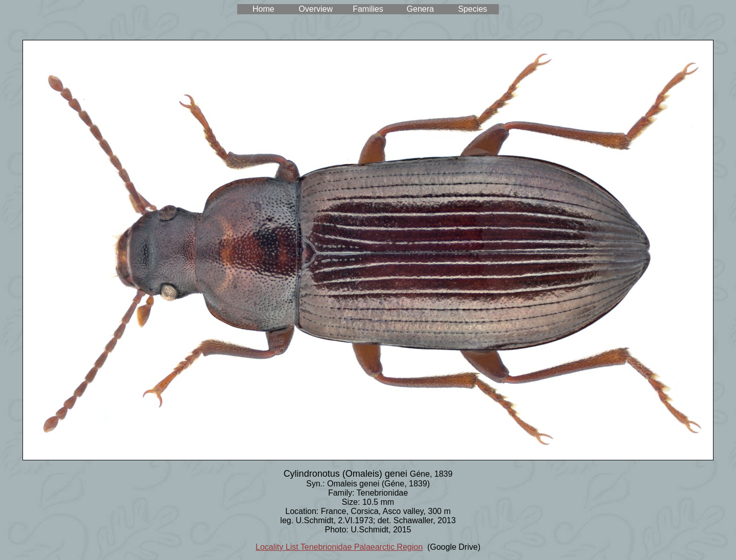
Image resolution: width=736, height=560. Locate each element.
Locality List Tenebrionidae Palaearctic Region (339, 547)
